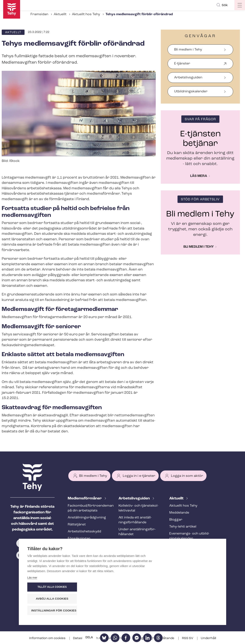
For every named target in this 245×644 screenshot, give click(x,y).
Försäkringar (79, 539)
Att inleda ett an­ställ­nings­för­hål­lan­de (135, 520)
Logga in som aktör (187, 476)
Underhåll (208, 638)
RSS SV (188, 638)
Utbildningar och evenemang (81, 548)
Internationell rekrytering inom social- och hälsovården (139, 570)
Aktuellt (60, 14)
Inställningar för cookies (194, 611)
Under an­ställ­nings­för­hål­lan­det (137, 532)
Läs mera (199, 176)
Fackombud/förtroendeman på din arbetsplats (88, 508)
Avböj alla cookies (192, 599)
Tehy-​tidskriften (81, 557)
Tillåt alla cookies (192, 587)
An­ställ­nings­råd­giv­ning (87, 518)
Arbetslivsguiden (188, 78)
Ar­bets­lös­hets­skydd (84, 532)
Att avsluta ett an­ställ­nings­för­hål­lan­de (136, 544)
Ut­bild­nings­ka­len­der (191, 92)
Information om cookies (48, 638)
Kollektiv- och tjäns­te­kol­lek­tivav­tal (138, 508)
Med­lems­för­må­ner (85, 498)
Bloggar (176, 520)
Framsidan (39, 14)
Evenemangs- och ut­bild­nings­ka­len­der (189, 536)
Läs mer (32, 612)
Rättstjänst (77, 525)
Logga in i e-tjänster (139, 476)
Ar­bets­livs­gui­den (135, 498)
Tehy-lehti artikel (183, 527)
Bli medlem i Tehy (188, 50)
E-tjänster (182, 65)
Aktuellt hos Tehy (86, 14)
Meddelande (179, 513)
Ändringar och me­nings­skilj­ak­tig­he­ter (139, 556)
